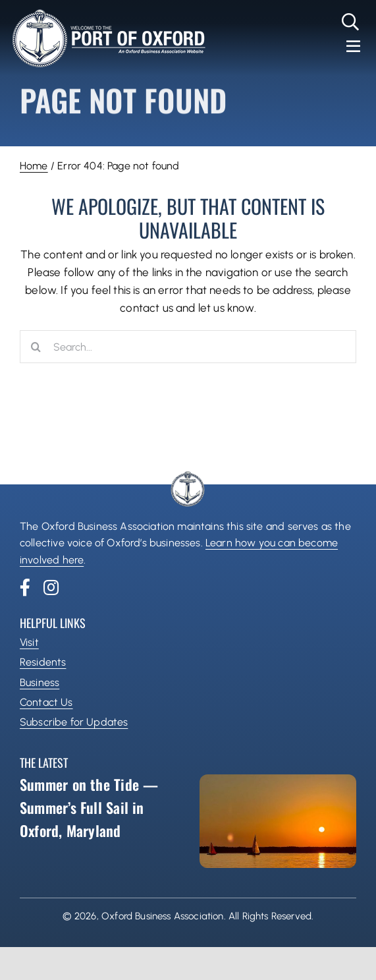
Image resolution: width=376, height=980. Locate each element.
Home (34, 166)
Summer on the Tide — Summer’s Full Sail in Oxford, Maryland (89, 807)
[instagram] (51, 587)
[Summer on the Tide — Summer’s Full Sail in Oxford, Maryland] (278, 821)
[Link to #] (351, 22)
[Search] (36, 347)
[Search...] (188, 347)
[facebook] (25, 587)
